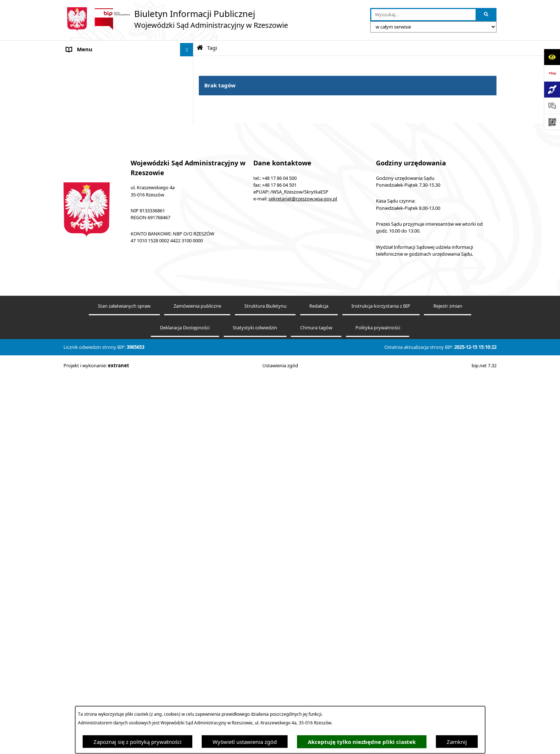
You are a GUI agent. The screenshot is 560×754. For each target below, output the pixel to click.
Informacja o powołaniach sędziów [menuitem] (110, 292)
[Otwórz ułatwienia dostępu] (552, 57)
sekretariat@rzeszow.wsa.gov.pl (303, 593)
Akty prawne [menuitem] (82, 162)
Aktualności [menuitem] (81, 189)
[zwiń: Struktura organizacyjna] (188, 333)
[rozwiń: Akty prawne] (188, 162)
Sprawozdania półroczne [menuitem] (97, 427)
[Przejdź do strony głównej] (176, 19)
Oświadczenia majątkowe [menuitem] (98, 495)
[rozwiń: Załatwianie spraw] (188, 414)
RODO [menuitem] (74, 454)
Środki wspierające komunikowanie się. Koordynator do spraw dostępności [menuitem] (115, 275)
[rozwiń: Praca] (188, 319)
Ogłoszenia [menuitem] (80, 305)
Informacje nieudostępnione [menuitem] (102, 243)
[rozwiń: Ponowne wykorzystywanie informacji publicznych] (188, 118)
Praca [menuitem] (73, 319)
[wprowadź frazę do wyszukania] (423, 15)
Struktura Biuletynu (265, 700)
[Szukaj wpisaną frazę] (487, 15)
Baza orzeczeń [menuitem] (84, 230)
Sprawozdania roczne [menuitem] (93, 441)
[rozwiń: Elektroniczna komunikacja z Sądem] (188, 203)
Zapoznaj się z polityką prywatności (137, 742)
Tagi (212, 48)
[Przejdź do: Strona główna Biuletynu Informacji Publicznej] (200, 48)
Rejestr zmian (448, 700)
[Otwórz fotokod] (552, 122)
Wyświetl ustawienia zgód (245, 742)
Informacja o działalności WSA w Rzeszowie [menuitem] (120, 508)
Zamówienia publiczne (197, 700)
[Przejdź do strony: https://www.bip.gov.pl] (552, 73)
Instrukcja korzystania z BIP (381, 700)
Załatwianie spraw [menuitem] (89, 413)
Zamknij (457, 742)
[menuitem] (128, 81)
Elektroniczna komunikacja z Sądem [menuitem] (111, 203)
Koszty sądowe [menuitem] (85, 175)
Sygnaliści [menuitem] (79, 468)
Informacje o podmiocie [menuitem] (96, 63)
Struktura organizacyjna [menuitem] (96, 333)
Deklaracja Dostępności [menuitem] (95, 257)
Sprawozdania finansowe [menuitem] (97, 481)
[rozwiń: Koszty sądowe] (188, 176)
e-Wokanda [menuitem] (80, 216)
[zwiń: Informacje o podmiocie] (188, 63)
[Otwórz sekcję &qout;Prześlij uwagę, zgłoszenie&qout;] (552, 106)
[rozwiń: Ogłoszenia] (188, 306)
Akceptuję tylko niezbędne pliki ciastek (362, 742)
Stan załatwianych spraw (124, 700)
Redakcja (319, 700)
